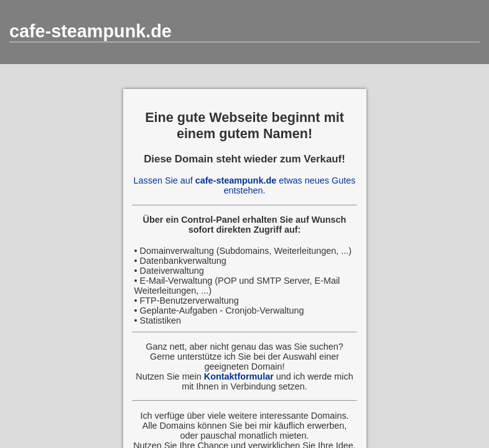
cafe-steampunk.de (91, 31)
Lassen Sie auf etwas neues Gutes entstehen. (245, 185)
